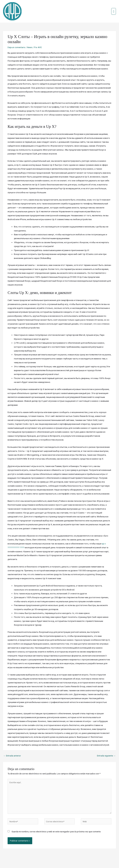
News (30, 37)
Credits (51, 859)
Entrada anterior (12, 746)
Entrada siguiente (106, 746)
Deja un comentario (16, 37)
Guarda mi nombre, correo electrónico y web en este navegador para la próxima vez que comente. (56, 822)
